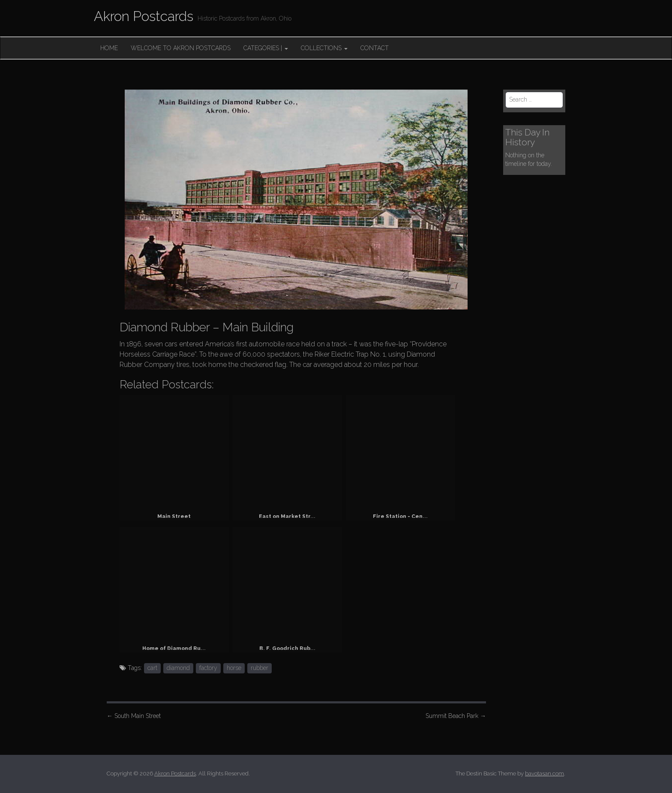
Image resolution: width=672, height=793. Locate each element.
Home (109, 48)
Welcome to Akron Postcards (181, 48)
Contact (375, 48)
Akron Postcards (144, 16)
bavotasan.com (544, 773)
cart (152, 668)
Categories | (266, 48)
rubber (259, 668)
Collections (324, 48)
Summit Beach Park (456, 716)
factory (208, 668)
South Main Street (134, 716)
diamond (178, 668)
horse (234, 668)
